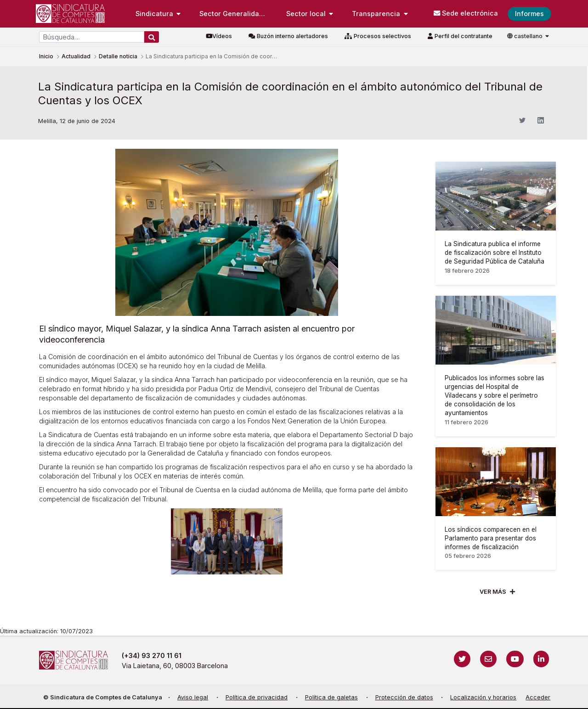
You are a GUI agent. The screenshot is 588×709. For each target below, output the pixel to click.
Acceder (538, 697)
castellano (526, 36)
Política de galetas (331, 697)
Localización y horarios (483, 697)
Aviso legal (193, 697)
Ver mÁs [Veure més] (493, 592)
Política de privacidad (257, 697)
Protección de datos (404, 697)
